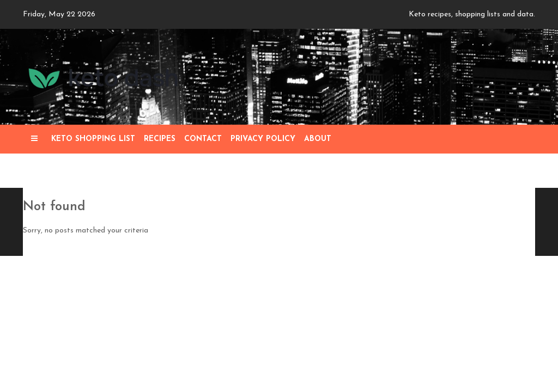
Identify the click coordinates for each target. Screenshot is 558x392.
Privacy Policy (263, 139)
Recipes (160, 139)
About (318, 139)
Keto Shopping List (93, 139)
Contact (203, 139)
